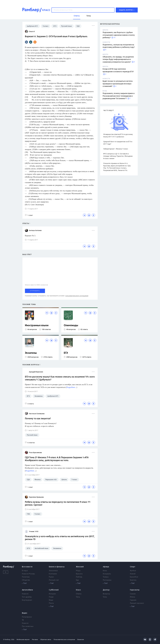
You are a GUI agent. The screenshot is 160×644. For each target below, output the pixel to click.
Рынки (51, 577)
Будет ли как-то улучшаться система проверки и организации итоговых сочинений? (118, 84)
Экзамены (31, 353)
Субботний (54, 590)
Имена (132, 597)
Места (51, 603)
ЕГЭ (66, 353)
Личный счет (54, 580)
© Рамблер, (7, 640)
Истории (52, 594)
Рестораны (107, 580)
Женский (80, 567)
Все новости (27, 567)
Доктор (106, 590)
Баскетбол (134, 577)
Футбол (133, 571)
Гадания (133, 600)
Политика (26, 577)
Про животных (28, 626)
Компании (53, 574)
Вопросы (106, 594)
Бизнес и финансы (57, 567)
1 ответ (29, 215)
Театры (106, 577)
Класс (78, 590)
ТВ (23, 620)
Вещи (51, 600)
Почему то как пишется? (38, 419)
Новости (25, 594)
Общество (26, 580)
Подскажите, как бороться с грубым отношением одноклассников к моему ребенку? (119, 35)
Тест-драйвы (27, 597)
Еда (77, 580)
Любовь (79, 577)
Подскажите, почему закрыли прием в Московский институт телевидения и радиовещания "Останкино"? (119, 96)
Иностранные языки (37, 326)
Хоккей (133, 574)
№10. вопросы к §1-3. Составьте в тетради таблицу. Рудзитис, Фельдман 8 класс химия (118, 156)
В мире (25, 571)
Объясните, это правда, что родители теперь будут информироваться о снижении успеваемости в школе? (118, 59)
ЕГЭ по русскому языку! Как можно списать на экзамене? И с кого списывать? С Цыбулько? (60, 378)
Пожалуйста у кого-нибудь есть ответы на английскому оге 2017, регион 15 (60, 538)
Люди (51, 597)
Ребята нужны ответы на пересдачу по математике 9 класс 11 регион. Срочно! (58, 504)
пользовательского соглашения (77, 296)
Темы (78, 597)
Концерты (107, 574)
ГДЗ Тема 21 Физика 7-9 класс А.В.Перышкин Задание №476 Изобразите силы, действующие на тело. (57, 459)
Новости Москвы (28, 574)
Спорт (133, 567)
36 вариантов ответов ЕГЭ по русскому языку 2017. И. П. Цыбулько (118, 136)
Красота (79, 574)
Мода (78, 571)
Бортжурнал (27, 600)
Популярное (27, 617)
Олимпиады (71, 326)
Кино (105, 571)
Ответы (79, 594)
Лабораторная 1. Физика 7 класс (116, 149)
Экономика (53, 571)
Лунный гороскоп (137, 603)
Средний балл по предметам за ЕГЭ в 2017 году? (118, 143)
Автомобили (27, 590)
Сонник (133, 594)
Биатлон (133, 580)
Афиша (106, 567)
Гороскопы (135, 590)
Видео (25, 613)
